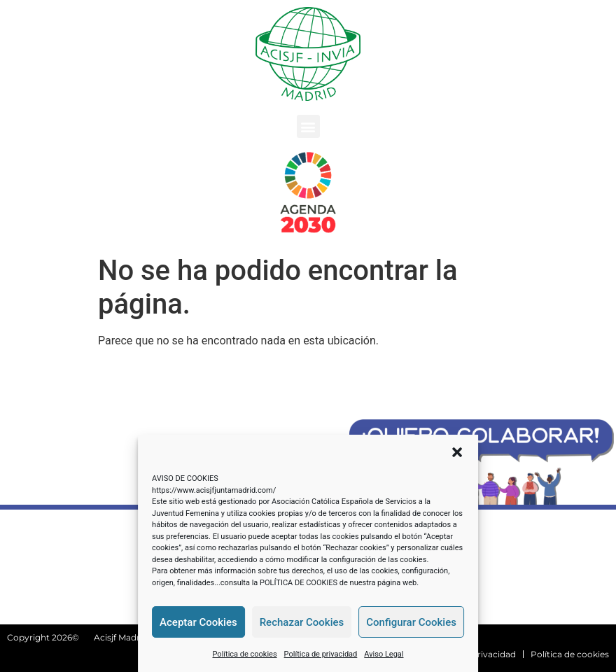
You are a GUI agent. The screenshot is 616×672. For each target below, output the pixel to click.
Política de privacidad (321, 654)
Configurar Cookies (411, 622)
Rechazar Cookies (302, 622)
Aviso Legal (384, 654)
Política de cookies (244, 654)
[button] (457, 452)
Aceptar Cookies (198, 622)
